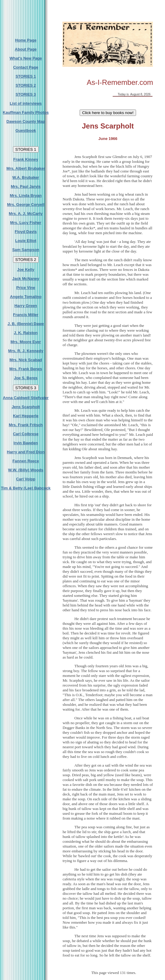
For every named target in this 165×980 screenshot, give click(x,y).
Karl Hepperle (26, 416)
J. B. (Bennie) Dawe (26, 324)
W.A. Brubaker (26, 177)
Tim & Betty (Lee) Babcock (26, 488)
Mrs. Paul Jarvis (26, 186)
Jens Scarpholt (26, 407)
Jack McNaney (26, 279)
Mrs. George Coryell (26, 205)
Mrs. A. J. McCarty (26, 214)
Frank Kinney (26, 159)
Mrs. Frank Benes (26, 369)
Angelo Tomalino (26, 297)
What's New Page (26, 58)
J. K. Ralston (26, 333)
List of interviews (26, 103)
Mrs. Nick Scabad (26, 360)
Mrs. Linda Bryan (26, 195)
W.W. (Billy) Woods (26, 470)
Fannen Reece (26, 461)
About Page (26, 49)
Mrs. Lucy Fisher (26, 223)
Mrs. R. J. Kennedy (26, 351)
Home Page (26, 40)
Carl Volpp (26, 479)
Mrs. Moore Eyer (26, 342)
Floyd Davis (26, 232)
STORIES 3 (26, 94)
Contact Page (26, 67)
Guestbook (26, 130)
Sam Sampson (26, 250)
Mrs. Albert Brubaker (26, 168)
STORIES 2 (26, 85)
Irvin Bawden (26, 443)
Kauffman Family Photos (26, 112)
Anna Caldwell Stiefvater (26, 398)
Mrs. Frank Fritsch (26, 425)
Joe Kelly (26, 270)
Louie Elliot (26, 241)
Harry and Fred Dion (26, 452)
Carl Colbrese (26, 434)
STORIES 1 (26, 76)
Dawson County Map (26, 121)
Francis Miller (26, 315)
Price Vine (26, 288)
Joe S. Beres (26, 378)
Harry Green (26, 306)
